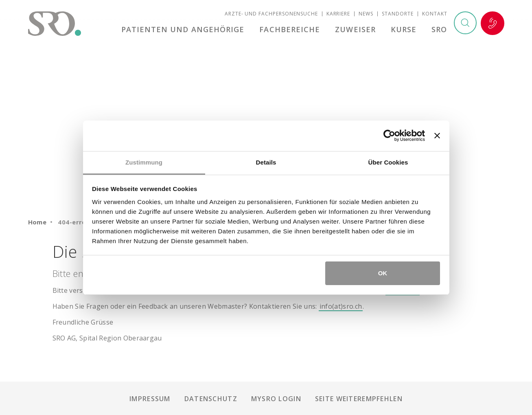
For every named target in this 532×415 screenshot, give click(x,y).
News (366, 14)
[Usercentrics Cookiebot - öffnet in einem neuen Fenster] (389, 136)
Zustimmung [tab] (144, 162)
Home (37, 222)
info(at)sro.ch (341, 306)
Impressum (150, 399)
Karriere (338, 14)
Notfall (493, 24)
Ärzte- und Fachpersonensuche (271, 14)
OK (383, 273)
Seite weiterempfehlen (359, 399)
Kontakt (435, 14)
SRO (439, 30)
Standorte (398, 14)
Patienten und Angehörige (187, 30)
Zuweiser (357, 30)
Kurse (404, 30)
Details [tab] (266, 162)
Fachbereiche (292, 30)
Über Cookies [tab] (388, 162)
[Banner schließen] (437, 136)
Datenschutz (211, 399)
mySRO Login (276, 399)
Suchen (465, 24)
